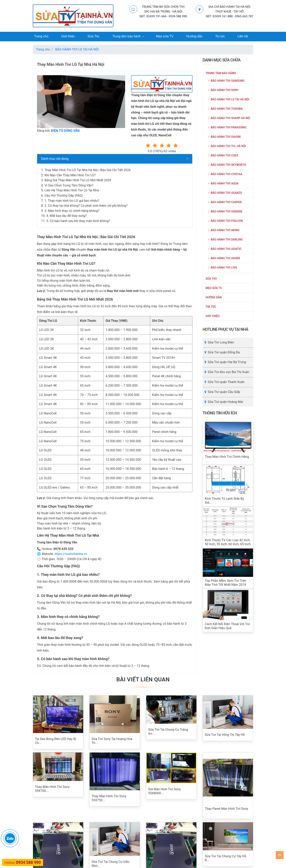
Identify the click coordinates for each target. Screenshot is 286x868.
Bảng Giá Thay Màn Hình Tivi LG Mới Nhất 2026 (78, 180)
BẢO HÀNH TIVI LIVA (223, 268)
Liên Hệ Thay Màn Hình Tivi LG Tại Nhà (72, 191)
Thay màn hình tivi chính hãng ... (227, 459)
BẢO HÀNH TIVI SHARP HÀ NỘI (229, 118)
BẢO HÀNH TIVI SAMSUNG (226, 81)
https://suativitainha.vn (71, 554)
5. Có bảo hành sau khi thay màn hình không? (78, 221)
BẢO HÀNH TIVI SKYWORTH (227, 165)
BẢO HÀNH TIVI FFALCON (226, 221)
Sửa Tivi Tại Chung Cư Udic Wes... (111, 864)
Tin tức (220, 36)
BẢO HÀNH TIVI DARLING (226, 240)
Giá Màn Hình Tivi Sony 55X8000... (164, 791)
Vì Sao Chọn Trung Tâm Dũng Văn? (69, 186)
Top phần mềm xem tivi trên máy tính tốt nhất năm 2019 (225, 583)
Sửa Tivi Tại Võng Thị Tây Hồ (225, 735)
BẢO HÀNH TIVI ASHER (224, 258)
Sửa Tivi (93, 36)
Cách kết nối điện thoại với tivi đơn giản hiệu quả (227, 626)
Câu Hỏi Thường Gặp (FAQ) (64, 196)
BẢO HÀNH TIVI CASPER (225, 202)
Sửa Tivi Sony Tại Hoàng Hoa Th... (112, 741)
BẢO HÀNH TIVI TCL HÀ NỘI (227, 146)
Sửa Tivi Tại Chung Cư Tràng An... (168, 732)
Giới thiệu (68, 36)
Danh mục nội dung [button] (55, 159)
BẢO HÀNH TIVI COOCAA (225, 174)
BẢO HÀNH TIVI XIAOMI (225, 137)
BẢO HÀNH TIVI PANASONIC (228, 128)
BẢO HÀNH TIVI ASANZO (225, 193)
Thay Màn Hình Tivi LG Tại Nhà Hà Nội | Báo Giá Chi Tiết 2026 (88, 170)
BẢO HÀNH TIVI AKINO (224, 230)
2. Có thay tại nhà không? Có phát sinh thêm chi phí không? (86, 206)
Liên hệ (243, 36)
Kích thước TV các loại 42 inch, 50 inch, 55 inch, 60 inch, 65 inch (228, 542)
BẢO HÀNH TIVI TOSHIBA (226, 109)
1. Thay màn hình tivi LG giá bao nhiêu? (72, 201)
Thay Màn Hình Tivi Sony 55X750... (109, 798)
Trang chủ (41, 36)
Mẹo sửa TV (165, 36)
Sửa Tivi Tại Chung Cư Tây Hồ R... (226, 830)
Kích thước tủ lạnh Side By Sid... (224, 501)
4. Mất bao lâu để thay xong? (67, 216)
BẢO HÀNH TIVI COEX (223, 156)
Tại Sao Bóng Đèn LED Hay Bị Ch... (56, 741)
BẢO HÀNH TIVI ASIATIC (225, 249)
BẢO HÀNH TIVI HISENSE (225, 212)
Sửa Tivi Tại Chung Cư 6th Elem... (166, 830)
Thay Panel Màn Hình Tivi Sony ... (227, 811)
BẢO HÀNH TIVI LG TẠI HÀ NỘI (229, 100)
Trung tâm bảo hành (127, 36)
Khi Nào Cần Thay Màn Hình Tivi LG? (70, 175)
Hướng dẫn (194, 36)
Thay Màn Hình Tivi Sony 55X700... (52, 789)
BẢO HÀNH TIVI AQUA (223, 184)
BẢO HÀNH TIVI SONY (223, 90)
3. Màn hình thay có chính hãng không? (72, 211)
